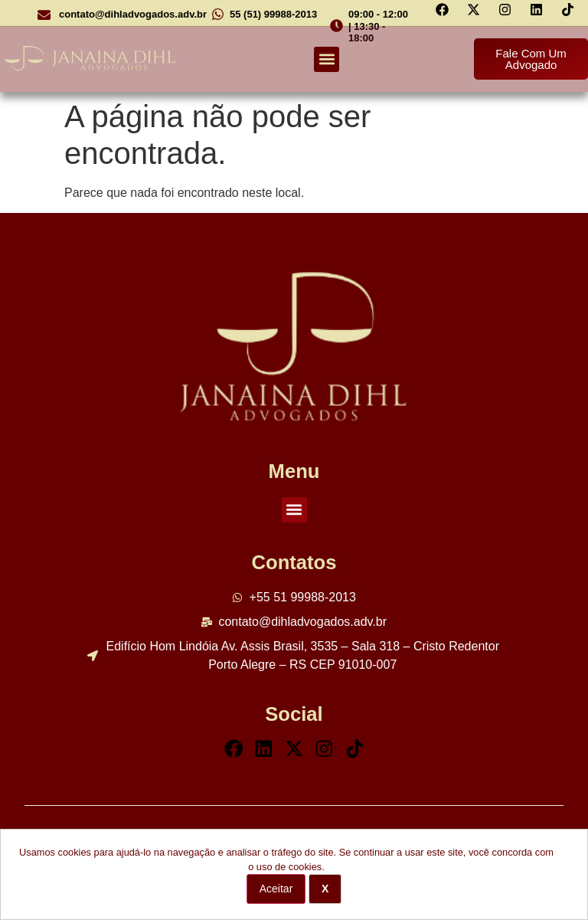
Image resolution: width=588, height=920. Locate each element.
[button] (327, 59)
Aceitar (276, 889)
